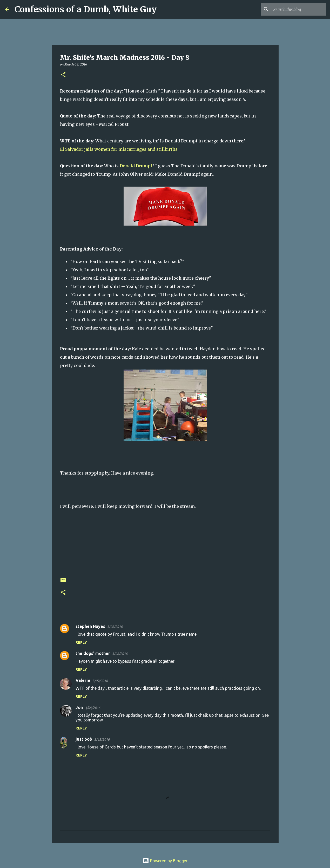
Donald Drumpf (136, 166)
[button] (63, 75)
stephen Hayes (90, 626)
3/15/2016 (102, 739)
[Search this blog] (299, 9)
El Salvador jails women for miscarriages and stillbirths (119, 149)
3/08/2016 (115, 627)
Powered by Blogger (165, 861)
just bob (84, 739)
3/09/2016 (100, 681)
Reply (81, 642)
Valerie (83, 680)
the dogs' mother (93, 653)
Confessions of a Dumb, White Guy (86, 9)
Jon (79, 707)
